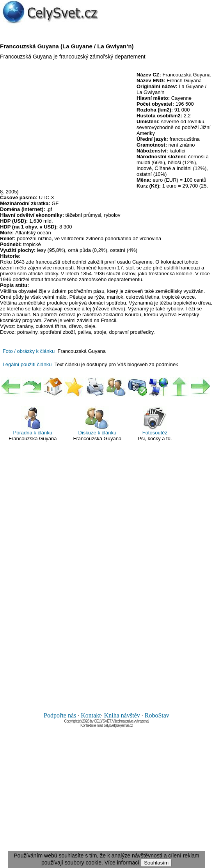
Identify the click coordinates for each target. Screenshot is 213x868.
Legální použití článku (27, 364)
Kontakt (91, 715)
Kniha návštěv (122, 715)
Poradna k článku (33, 421)
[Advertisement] (66, 128)
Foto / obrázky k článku (29, 351)
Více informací (122, 863)
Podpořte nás (60, 715)
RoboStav (157, 715)
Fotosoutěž (155, 421)
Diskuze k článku (98, 421)
